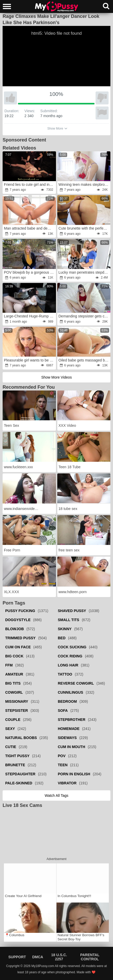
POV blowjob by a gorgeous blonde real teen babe (30, 272)
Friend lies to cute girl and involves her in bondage (30, 184)
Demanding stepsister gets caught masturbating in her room (84, 316)
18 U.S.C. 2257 (59, 957)
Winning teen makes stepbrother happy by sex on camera (84, 184)
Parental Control (90, 957)
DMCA (38, 957)
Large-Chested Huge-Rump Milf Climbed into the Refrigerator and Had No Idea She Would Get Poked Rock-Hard (30, 316)
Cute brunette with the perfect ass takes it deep (84, 228)
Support (17, 957)
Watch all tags (56, 796)
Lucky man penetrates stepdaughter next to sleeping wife (84, 272)
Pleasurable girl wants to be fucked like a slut (30, 360)
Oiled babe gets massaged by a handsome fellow (84, 360)
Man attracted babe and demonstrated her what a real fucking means (30, 228)
